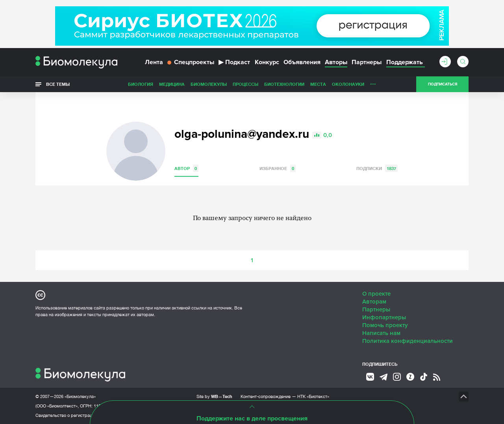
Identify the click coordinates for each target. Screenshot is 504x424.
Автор (186, 168)
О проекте (376, 294)
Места (318, 84)
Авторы (336, 62)
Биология (141, 84)
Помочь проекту (385, 325)
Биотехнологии (284, 84)
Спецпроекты (191, 62)
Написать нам (381, 333)
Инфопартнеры (384, 317)
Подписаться (443, 84)
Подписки (377, 168)
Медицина (172, 84)
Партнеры (367, 62)
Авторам (374, 302)
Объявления (302, 62)
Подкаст (234, 62)
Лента (154, 62)
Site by (214, 396)
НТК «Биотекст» (313, 396)
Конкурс (267, 62)
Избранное (278, 168)
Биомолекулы (209, 84)
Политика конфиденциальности (408, 341)
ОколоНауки (348, 84)
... (373, 82)
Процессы (246, 84)
